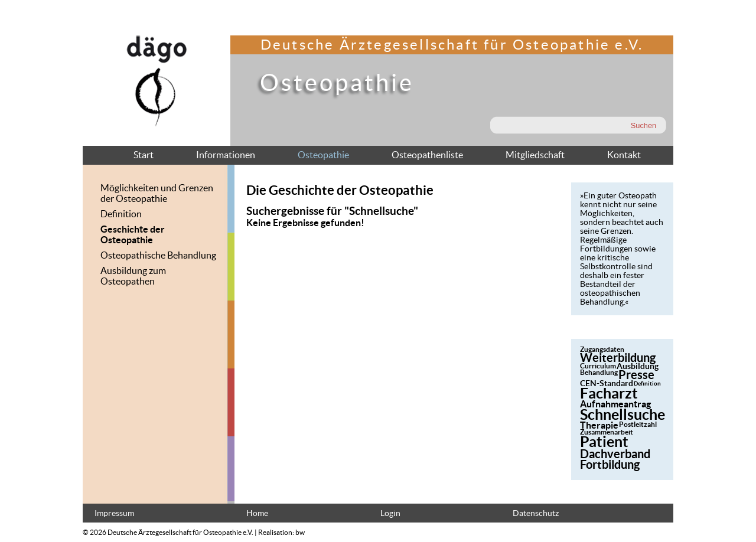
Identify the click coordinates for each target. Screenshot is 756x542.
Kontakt (624, 155)
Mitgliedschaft (535, 155)
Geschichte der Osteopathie (133, 234)
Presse (636, 375)
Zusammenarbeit (607, 432)
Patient (604, 442)
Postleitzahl (638, 424)
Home (257, 513)
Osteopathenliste (427, 155)
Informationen (226, 155)
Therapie (599, 425)
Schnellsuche (623, 414)
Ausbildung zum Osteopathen (133, 276)
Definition (121, 214)
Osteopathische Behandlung (158, 255)
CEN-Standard (607, 383)
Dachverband (615, 454)
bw (300, 532)
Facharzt (609, 393)
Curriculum (598, 366)
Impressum (114, 513)
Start (144, 155)
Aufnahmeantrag (615, 404)
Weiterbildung (618, 357)
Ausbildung (638, 366)
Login (390, 513)
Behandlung (599, 372)
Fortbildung (610, 464)
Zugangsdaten (602, 349)
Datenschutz (536, 513)
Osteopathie (323, 155)
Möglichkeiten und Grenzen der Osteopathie (157, 193)
